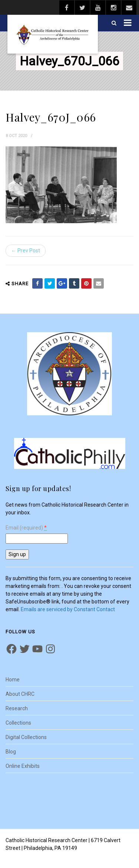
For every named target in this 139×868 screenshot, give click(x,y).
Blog (11, 752)
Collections (18, 723)
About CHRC (20, 694)
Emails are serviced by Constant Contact (68, 609)
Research (17, 708)
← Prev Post (26, 251)
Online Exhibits (23, 766)
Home (13, 680)
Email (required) (26, 528)
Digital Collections (26, 737)
